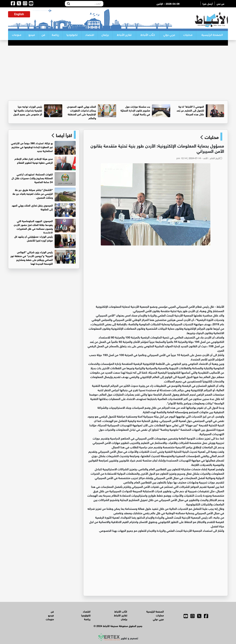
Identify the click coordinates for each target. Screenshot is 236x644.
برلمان (105, 36)
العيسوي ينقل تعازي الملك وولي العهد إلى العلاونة (32, 207)
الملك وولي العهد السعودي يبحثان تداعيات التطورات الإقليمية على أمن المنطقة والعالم (81, 112)
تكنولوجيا (72, 36)
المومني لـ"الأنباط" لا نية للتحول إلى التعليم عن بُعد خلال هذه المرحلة (190, 110)
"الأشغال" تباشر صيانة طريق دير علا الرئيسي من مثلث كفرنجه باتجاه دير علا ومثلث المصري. (33, 193)
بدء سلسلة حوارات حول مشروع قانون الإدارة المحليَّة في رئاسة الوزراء (135, 110)
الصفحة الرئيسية (212, 36)
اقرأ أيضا (63, 135)
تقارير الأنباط (124, 36)
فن (43, 36)
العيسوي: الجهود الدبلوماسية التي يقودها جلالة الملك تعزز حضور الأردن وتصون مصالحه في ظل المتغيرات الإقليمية (33, 226)
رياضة (55, 36)
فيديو (32, 36)
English (19, 14)
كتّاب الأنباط (148, 36)
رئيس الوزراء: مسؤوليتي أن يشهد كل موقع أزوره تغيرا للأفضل (34, 238)
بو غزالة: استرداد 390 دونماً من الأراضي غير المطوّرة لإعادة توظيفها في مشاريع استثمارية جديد (32, 147)
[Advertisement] (118, 73)
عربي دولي (169, 36)
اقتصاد (90, 36)
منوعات (16, 36)
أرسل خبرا (208, 3)
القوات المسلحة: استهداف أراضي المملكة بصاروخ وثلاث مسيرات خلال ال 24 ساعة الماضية (32, 178)
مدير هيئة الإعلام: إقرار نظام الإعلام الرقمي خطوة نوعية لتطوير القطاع (34, 160)
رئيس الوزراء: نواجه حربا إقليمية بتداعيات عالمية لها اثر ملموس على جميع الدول (28, 110)
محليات (188, 36)
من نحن (220, 3)
